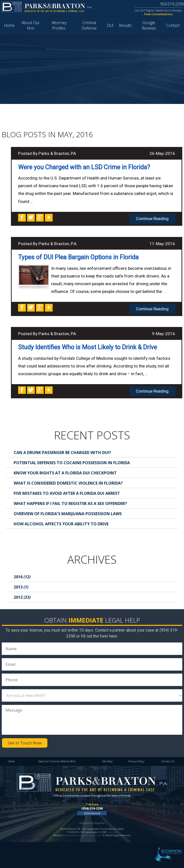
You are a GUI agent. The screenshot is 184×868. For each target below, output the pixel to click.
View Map (113, 832)
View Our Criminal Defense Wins (57, 761)
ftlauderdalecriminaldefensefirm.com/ (83, 835)
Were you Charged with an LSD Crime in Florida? (84, 167)
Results (126, 25)
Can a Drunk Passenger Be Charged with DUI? (62, 453)
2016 (22, 577)
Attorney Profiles (59, 25)
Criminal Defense (89, 25)
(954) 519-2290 (92, 808)
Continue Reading (152, 219)
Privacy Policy (136, 761)
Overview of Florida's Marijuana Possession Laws (68, 514)
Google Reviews (149, 25)
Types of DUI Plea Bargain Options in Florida (78, 257)
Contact (173, 25)
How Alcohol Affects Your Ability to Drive (61, 524)
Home (9, 25)
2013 (21, 587)
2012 (22, 597)
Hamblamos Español (92, 823)
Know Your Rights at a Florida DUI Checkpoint (65, 473)
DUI (110, 25)
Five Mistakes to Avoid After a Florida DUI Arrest (67, 493)
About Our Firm (31, 25)
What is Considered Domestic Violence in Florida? (68, 483)
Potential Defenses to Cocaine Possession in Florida (72, 463)
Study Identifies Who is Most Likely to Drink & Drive (88, 347)
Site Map (107, 761)
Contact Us (168, 761)
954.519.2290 (172, 4)
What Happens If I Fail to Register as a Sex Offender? (70, 503)
